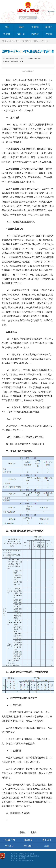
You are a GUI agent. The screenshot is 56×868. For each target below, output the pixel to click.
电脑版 (34, 832)
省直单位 (9, 846)
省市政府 (47, 840)
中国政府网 (9, 840)
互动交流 (21, 34)
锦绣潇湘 (49, 34)
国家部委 (28, 840)
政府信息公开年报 (29, 41)
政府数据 (35, 34)
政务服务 (7, 34)
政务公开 (49, 27)
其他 (47, 846)
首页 (7, 27)
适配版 (22, 832)
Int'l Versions (52, 12)
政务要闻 (35, 27)
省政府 (21, 27)
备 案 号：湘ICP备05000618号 (22, 860)
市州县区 (28, 846)
